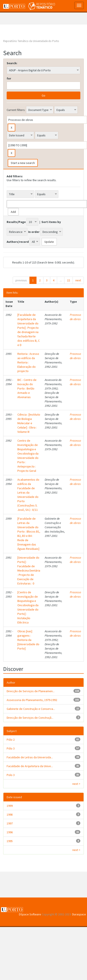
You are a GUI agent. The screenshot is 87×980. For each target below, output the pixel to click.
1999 (10, 806)
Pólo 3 (11, 748)
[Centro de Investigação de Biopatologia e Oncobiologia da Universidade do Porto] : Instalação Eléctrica (28, 607)
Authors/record (18, 242)
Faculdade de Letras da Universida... (30, 757)
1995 (10, 841)
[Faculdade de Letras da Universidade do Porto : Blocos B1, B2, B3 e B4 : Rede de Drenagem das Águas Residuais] (29, 534)
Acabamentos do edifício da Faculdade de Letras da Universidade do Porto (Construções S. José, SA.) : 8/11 (28, 495)
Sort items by (51, 222)
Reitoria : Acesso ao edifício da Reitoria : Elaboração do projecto (28, 362)
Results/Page (16, 222)
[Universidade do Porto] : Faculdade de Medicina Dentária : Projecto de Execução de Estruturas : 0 (29, 570)
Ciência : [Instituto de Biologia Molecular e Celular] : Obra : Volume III (29, 423)
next (78, 280)
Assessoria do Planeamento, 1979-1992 (32, 700)
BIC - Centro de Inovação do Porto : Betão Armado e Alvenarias (27, 388)
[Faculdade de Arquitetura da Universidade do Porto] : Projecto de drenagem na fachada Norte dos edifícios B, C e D (29, 330)
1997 (10, 823)
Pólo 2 (11, 740)
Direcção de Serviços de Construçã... (30, 718)
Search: (12, 63)
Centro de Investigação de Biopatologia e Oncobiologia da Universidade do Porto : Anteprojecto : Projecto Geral (28, 456)
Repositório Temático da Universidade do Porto (31, 41)
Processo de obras (75, 317)
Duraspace (79, 914)
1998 (10, 815)
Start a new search (23, 163)
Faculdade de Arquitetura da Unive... (30, 766)
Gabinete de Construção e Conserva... (31, 709)
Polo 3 (11, 775)
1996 (10, 832)
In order (34, 232)
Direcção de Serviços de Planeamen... (31, 691)
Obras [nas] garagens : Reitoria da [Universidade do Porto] (28, 640)
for (9, 78)
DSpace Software (30, 914)
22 (69, 280)
